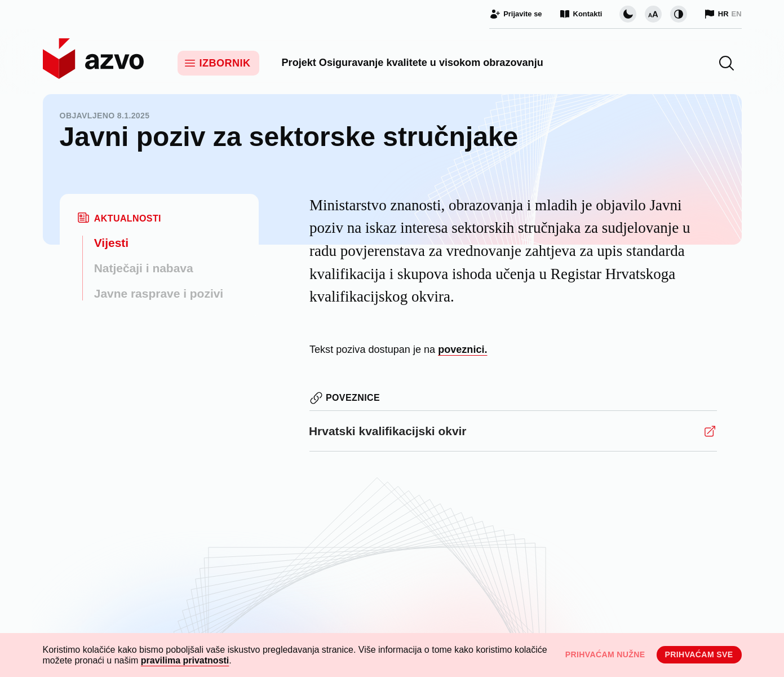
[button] (727, 63)
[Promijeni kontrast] (679, 14)
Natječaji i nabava (144, 268)
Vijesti (111, 243)
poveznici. (462, 349)
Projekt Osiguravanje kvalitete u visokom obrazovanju (413, 63)
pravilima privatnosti (185, 660)
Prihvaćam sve (699, 654)
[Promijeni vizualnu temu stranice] (628, 14)
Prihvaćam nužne (605, 654)
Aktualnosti (128, 218)
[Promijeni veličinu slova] (653, 14)
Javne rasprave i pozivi (159, 293)
